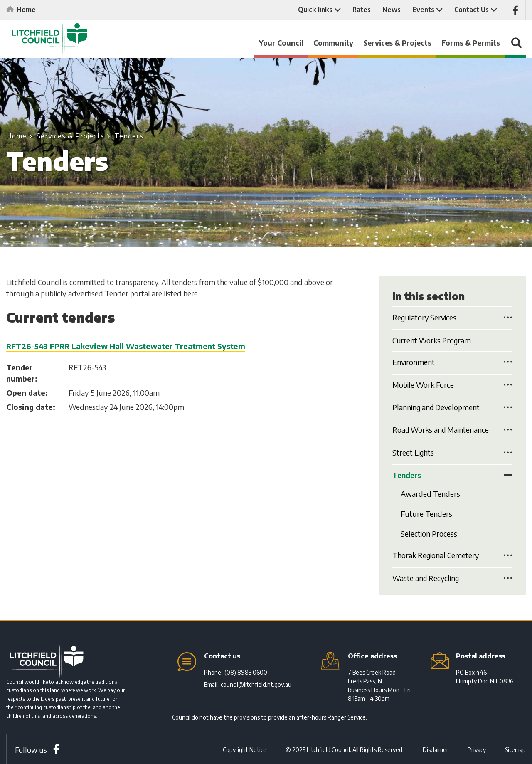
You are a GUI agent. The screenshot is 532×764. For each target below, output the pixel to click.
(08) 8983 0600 (246, 672)
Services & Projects (397, 43)
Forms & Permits (471, 43)
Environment (414, 362)
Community (333, 43)
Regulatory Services (425, 318)
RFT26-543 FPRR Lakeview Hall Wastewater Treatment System (126, 346)
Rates (362, 10)
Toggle (508, 317)
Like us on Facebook (515, 10)
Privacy (477, 749)
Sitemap (515, 749)
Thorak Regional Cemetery (436, 555)
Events (423, 10)
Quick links (315, 10)
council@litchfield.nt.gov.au (256, 684)
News (392, 10)
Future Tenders (426, 513)
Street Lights (414, 452)
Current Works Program (432, 340)
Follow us (31, 749)
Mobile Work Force (423, 385)
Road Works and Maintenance (442, 430)
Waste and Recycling (427, 577)
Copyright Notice (245, 749)
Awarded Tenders (430, 494)
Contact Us (472, 10)
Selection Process (429, 533)
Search (515, 47)
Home (26, 10)
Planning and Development (437, 407)
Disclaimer (436, 749)
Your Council (281, 43)
